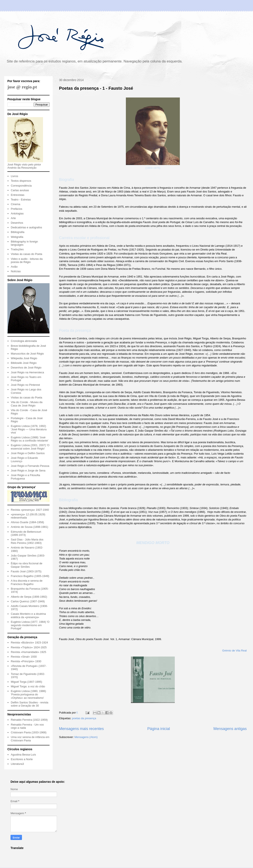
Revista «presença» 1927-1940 (30, 510)
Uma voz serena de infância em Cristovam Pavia (30, 739)
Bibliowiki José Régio (24, 363)
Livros (14, 176)
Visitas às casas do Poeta (26, 254)
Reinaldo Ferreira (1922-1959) (29, 720)
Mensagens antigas (230, 729)
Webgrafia (17, 237)
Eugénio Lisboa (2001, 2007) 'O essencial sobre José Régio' (30, 447)
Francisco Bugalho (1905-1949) (30, 576)
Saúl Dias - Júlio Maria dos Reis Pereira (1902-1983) (27, 541)
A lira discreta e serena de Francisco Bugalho (27, 582)
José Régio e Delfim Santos (28, 453)
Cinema (15, 204)
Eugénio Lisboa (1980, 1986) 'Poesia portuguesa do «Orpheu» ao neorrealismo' (28, 694)
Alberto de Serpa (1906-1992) (29, 597)
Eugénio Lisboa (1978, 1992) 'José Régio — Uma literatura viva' (29, 429)
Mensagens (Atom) (86, 737)
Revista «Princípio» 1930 (26, 661)
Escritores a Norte (22, 759)
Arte (13, 218)
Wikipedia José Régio (24, 358)
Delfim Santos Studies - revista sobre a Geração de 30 (30, 704)
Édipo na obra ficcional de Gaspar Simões (27, 565)
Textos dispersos (21, 181)
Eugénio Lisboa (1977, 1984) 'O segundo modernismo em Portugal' (30, 625)
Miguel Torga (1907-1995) (26, 682)
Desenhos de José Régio (26, 368)
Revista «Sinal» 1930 (24, 657)
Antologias (17, 213)
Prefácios (16, 209)
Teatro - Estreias (21, 200)
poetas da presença (84, 718)
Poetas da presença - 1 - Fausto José (96, 88)
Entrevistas (17, 195)
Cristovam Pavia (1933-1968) (29, 732)
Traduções (17, 249)
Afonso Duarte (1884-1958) (27, 522)
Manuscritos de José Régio (27, 354)
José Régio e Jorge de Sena (28, 471)
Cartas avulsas (20, 190)
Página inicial (159, 729)
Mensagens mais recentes (81, 729)
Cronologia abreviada (24, 341)
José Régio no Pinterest (25, 385)
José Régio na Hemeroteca (27, 372)
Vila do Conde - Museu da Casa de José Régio (27, 404)
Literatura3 (17, 764)
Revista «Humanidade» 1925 (28, 652)
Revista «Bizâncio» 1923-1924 (29, 643)
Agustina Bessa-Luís (23, 755)
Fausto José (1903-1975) (26, 571)
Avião (14, 267)
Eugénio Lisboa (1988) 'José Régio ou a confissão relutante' (30, 439)
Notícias (16, 271)
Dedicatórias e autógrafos (26, 227)
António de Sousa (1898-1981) (29, 527)
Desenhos (17, 223)
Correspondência (21, 186)
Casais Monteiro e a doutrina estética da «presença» (28, 615)
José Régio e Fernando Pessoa (30, 466)
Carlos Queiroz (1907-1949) (28, 601)
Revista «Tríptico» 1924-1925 (29, 647)
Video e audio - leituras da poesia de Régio (27, 261)
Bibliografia (17, 232)
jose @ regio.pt (22, 87)
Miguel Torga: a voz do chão (28, 686)
